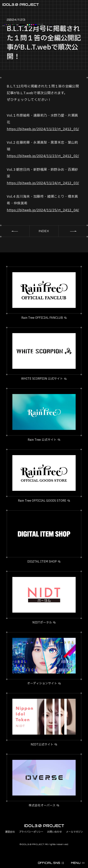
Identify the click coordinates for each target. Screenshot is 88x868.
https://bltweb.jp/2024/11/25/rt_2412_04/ (43, 210)
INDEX (44, 231)
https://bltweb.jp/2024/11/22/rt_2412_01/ (43, 129)
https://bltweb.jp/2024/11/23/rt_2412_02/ (43, 156)
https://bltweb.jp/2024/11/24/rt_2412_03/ (43, 183)
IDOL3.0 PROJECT (21, 4)
